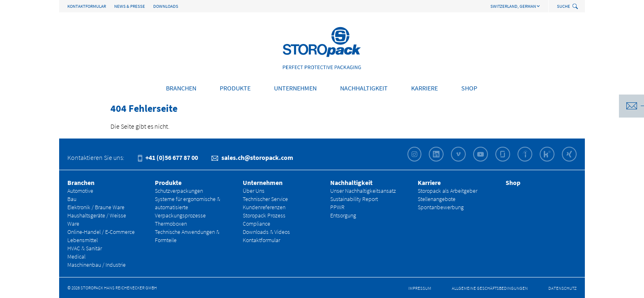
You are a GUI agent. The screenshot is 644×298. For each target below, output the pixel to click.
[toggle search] (576, 7)
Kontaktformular (87, 6)
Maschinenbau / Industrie (97, 265)
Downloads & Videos (266, 232)
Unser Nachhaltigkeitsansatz (363, 191)
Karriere (424, 88)
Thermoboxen (171, 224)
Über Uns (254, 191)
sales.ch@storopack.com (252, 157)
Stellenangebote (437, 199)
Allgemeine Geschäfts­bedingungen (490, 288)
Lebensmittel (83, 240)
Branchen (181, 88)
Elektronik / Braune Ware (96, 207)
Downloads (166, 6)
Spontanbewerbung (441, 207)
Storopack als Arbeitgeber (447, 191)
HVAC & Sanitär (85, 248)
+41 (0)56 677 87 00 (168, 157)
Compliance (256, 224)
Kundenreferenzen (264, 207)
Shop (469, 88)
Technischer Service (265, 199)
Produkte (235, 88)
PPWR (337, 207)
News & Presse (130, 6)
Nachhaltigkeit (364, 88)
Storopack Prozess (264, 215)
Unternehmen (295, 88)
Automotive (80, 191)
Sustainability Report (354, 199)
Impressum (420, 288)
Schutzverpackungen (179, 191)
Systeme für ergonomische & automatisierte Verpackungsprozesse (187, 207)
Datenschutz (562, 288)
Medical (76, 256)
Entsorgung (343, 215)
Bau (72, 199)
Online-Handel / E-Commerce (101, 232)
